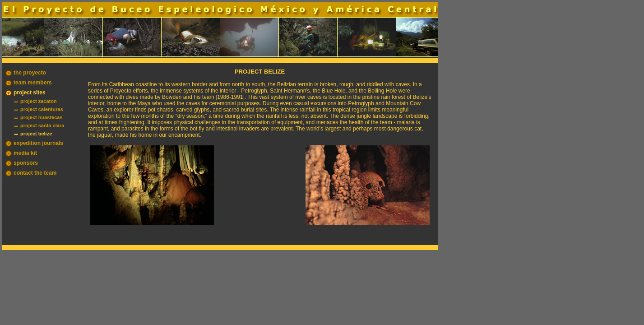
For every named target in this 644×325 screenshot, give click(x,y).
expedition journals (38, 143)
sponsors (26, 163)
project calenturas (42, 109)
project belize (36, 134)
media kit (25, 153)
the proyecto (30, 73)
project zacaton (39, 101)
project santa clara (42, 125)
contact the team (35, 173)
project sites (30, 93)
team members (33, 83)
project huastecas (42, 117)
